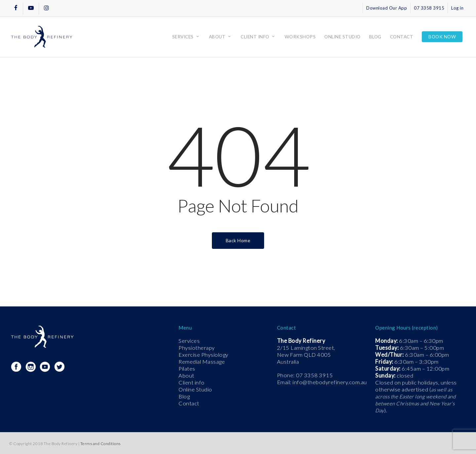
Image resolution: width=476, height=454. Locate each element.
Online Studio (195, 389)
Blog (184, 396)
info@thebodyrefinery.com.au (330, 382)
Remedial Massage (202, 362)
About (186, 376)
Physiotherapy (197, 348)
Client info (192, 383)
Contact (189, 403)
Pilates (187, 369)
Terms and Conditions (100, 444)
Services (189, 341)
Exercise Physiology (203, 355)
